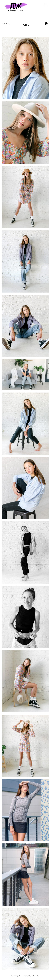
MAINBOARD (36, 976)
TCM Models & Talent (20, 7)
